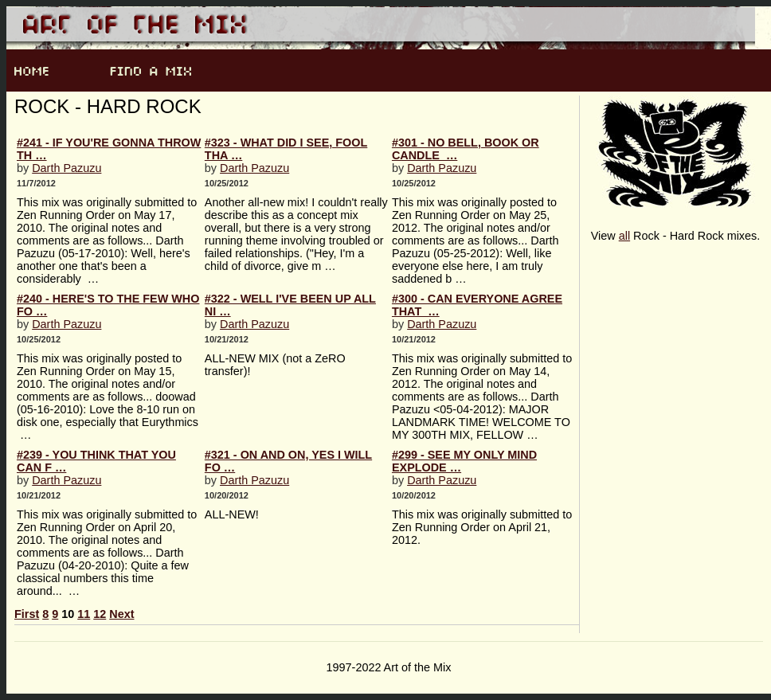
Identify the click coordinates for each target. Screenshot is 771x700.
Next (121, 614)
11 (84, 614)
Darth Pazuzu (67, 168)
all (624, 236)
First (27, 614)
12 (100, 614)
